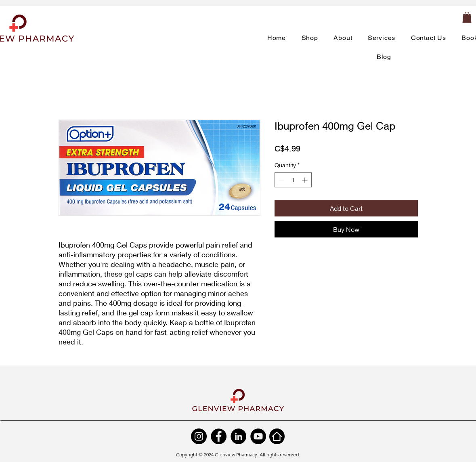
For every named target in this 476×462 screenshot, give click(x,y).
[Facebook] (219, 436)
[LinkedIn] (238, 436)
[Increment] (305, 180)
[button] (467, 17)
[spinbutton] (293, 180)
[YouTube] (258, 436)
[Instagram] (199, 436)
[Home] (277, 436)
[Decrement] (281, 180)
